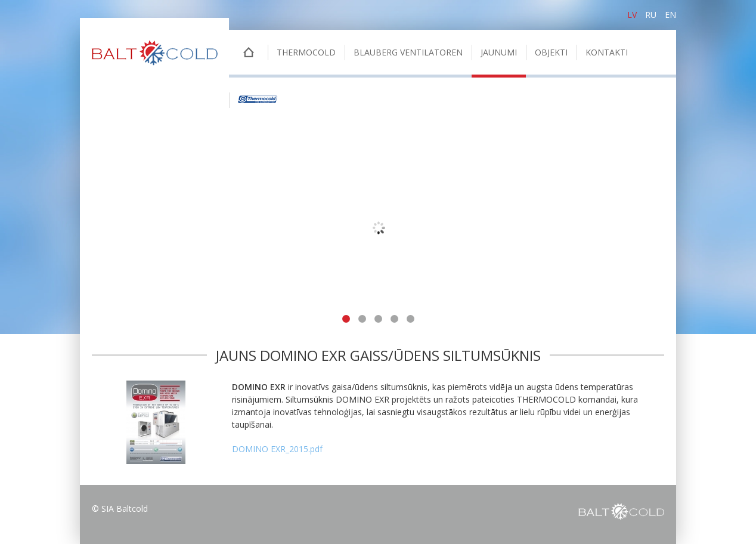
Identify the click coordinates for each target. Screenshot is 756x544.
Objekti (551, 52)
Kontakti (607, 52)
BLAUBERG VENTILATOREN (408, 52)
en (670, 15)
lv (632, 15)
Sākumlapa (248, 54)
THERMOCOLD (306, 52)
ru (651, 15)
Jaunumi (499, 52)
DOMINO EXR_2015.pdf (277, 449)
